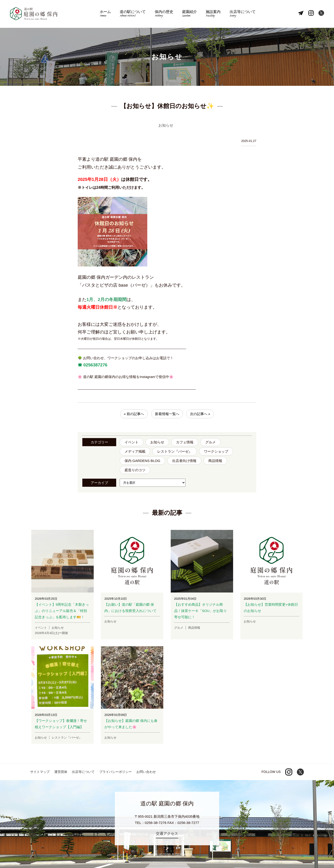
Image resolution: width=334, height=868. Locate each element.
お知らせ (157, 442)
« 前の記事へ (134, 414)
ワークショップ (216, 451)
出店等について (243, 14)
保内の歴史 (164, 14)
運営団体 (61, 772)
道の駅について (133, 14)
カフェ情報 (185, 442)
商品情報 (215, 461)
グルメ (210, 442)
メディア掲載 (135, 451)
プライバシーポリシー (116, 772)
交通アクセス (167, 834)
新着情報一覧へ (167, 414)
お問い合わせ (146, 772)
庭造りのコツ (135, 470)
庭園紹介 (189, 14)
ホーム (105, 14)
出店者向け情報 (184, 461)
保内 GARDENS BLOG (142, 461)
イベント (132, 442)
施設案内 (213, 14)
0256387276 (95, 365)
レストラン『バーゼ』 (175, 451)
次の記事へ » (200, 414)
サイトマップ (40, 772)
